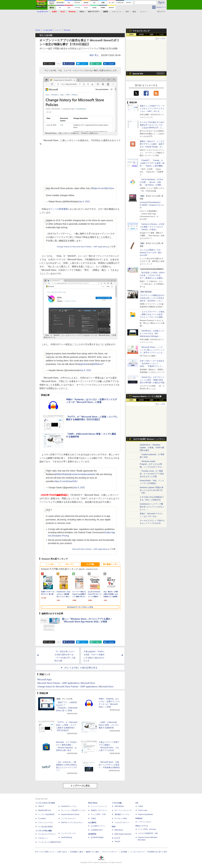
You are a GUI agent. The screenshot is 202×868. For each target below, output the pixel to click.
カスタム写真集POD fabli (148, 833)
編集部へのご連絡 (92, 852)
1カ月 (161, 35)
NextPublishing (67, 837)
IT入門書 (90, 564)
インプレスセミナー (68, 818)
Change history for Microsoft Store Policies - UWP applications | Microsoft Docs (75, 687)
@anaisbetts (89, 474)
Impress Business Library (70, 814)
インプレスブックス (68, 833)
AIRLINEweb (119, 806)
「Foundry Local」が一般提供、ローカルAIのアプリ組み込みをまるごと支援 (152, 474)
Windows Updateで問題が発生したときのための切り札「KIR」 (152, 490)
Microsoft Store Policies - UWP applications (90, 549)
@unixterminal (76, 474)
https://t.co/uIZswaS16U (66, 481)
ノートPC (50, 564)
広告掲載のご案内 (76, 852)
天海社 (141, 806)
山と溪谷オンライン (98, 826)
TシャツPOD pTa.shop (147, 829)
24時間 (141, 35)
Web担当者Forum (45, 810)
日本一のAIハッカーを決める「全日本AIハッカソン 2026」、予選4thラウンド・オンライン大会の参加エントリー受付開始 (152, 366)
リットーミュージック (99, 806)
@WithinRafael (62, 474)
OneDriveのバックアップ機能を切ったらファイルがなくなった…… (152, 507)
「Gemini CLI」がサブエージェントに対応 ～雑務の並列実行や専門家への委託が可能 (152, 380)
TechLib (117, 841)
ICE (137, 803)
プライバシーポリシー (110, 852)
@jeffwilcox (97, 364)
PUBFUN (139, 818)
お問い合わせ (62, 852)
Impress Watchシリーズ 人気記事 (147, 396)
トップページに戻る (80, 786)
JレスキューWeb (121, 818)
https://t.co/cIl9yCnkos (103, 188)
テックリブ (116, 838)
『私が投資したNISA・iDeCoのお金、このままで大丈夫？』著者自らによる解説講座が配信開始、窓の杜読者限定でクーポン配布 (152, 278)
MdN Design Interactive (123, 834)
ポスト (51, 64)
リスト (59, 64)
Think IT (41, 806)
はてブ (84, 64)
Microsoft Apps (45, 680)
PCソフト (70, 564)
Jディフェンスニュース (123, 810)
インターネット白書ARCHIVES (50, 842)
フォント (143, 12)
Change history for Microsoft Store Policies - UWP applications (82, 247)
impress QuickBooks (146, 814)
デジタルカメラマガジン (47, 834)
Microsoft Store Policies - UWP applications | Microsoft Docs (66, 683)
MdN (114, 827)
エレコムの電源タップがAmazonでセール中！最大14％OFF (151, 253)
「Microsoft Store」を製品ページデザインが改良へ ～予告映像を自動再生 (109, 765)
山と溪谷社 (92, 823)
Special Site (138, 74)
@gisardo (83, 364)
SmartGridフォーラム (69, 806)
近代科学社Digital (97, 837)
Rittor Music (93, 803)
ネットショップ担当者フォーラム (73, 810)
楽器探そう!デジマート (99, 810)
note (97, 64)
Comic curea (143, 810)
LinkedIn (111, 64)
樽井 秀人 (94, 55)
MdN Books (119, 830)
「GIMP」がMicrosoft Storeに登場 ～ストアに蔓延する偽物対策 (109, 725)
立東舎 (93, 818)
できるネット (43, 838)
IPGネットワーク (142, 826)
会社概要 (124, 852)
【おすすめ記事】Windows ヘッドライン (149, 439)
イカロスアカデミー (122, 823)
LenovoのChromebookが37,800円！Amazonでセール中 (152, 205)
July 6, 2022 (84, 202)
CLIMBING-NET (97, 830)
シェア (70, 64)
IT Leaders (42, 818)
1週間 (151, 35)
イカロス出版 (117, 803)
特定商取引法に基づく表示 (157, 852)
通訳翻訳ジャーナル (122, 814)
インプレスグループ (137, 852)
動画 (134, 12)
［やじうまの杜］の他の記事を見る (80, 668)
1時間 (131, 35)
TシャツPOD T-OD (98, 814)
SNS (127, 12)
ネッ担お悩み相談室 (45, 827)
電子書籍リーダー (111, 564)
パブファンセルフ (145, 822)
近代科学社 (92, 834)
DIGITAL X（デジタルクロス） (72, 823)
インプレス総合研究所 (46, 814)
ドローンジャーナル (45, 823)
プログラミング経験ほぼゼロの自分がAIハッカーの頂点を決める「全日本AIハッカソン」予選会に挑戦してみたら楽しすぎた (152, 301)
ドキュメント (117, 12)
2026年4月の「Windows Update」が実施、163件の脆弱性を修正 (152, 448)
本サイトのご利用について (45, 852)
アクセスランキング (141, 31)
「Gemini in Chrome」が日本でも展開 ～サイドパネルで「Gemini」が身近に (152, 227)
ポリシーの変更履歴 (58, 209)
